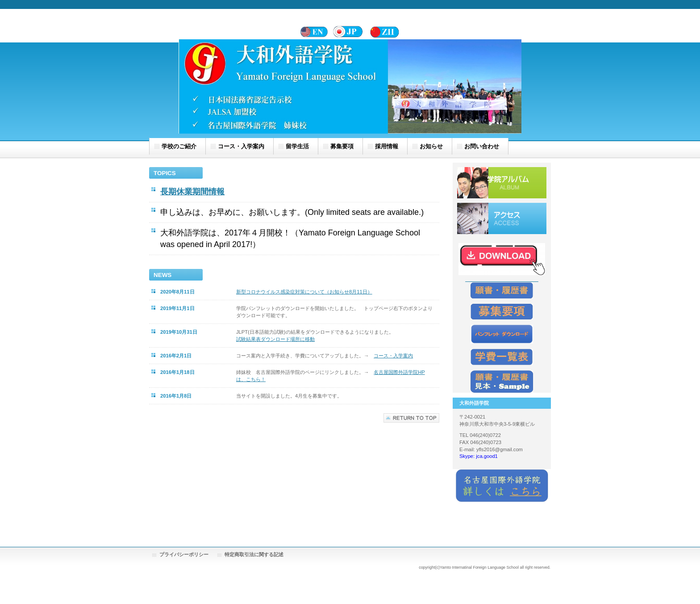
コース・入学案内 (393, 356)
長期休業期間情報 (192, 192)
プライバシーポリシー (184, 554)
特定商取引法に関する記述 (254, 554)
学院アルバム (502, 183)
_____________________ (502, 279)
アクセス (502, 218)
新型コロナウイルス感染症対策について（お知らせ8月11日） (304, 292)
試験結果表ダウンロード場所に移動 (275, 339)
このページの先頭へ (411, 418)
